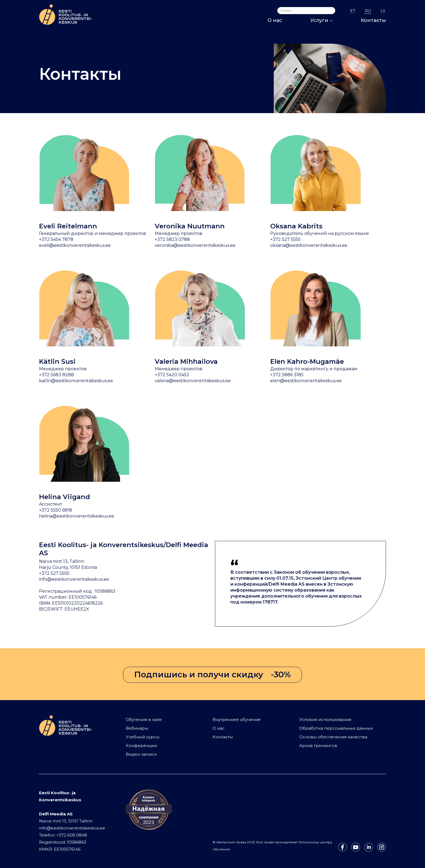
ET (353, 11)
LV (383, 11)
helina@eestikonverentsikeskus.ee (77, 516)
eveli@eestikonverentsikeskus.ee (75, 245)
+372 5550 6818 (56, 510)
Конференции (141, 746)
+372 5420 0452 (172, 375)
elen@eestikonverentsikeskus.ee (306, 381)
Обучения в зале (144, 719)
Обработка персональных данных (336, 728)
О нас (275, 20)
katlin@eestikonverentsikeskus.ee (76, 381)
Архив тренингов (318, 746)
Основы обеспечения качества (333, 737)
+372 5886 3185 (287, 375)
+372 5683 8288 (57, 375)
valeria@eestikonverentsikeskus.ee (193, 381)
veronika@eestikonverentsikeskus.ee (195, 245)
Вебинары (137, 728)
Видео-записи (141, 754)
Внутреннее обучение (237, 719)
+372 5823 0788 (172, 239)
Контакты (373, 20)
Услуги (321, 20)
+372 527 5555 (285, 239)
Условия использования (325, 719)
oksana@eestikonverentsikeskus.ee (309, 245)
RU (368, 11)
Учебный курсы (143, 737)
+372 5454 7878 (56, 239)
